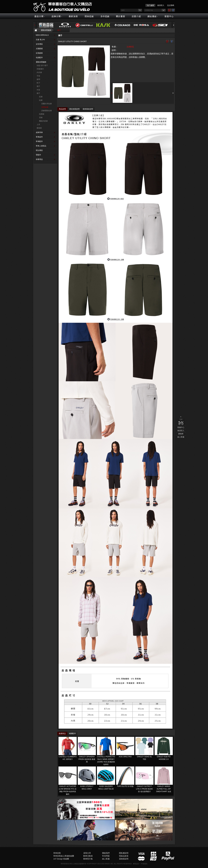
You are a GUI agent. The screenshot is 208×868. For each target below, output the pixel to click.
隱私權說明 (124, 853)
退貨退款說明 (88, 109)
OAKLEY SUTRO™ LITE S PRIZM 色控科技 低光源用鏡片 (145, 789)
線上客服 (181, 196)
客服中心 (181, 187)
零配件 (38, 155)
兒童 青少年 (40, 40)
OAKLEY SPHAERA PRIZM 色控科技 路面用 (87, 759)
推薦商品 (62, 734)
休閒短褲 (45, 107)
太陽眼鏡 (39, 49)
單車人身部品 (41, 146)
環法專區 (39, 150)
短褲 (41, 100)
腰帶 (38, 79)
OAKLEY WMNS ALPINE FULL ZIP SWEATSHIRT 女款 (164, 789)
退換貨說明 (124, 859)
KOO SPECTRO (125, 757)
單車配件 (39, 141)
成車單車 (39, 132)
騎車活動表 (88, 856)
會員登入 (161, 5)
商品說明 (62, 109)
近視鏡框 (39, 53)
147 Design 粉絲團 (61, 859)
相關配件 (72, 734)
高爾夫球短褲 (47, 104)
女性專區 (39, 44)
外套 (38, 90)
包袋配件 (39, 58)
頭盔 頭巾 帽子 (42, 66)
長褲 (41, 97)
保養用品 (39, 159)
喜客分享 (87, 853)
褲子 (59, 30)
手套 (38, 76)
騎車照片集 (88, 859)
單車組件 (39, 137)
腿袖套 (39, 128)
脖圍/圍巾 (40, 69)
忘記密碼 (171, 5)
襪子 (38, 86)
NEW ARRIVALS (42, 35)
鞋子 (38, 83)
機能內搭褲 (43, 121)
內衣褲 (39, 72)
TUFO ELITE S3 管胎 (125, 786)
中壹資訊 (144, 864)
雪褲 (41, 118)
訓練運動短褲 (47, 111)
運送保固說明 (74, 109)
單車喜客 (57, 853)
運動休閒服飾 (46, 30)
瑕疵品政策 (124, 856)
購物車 (181, 193)
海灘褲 (42, 114)
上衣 (38, 124)
